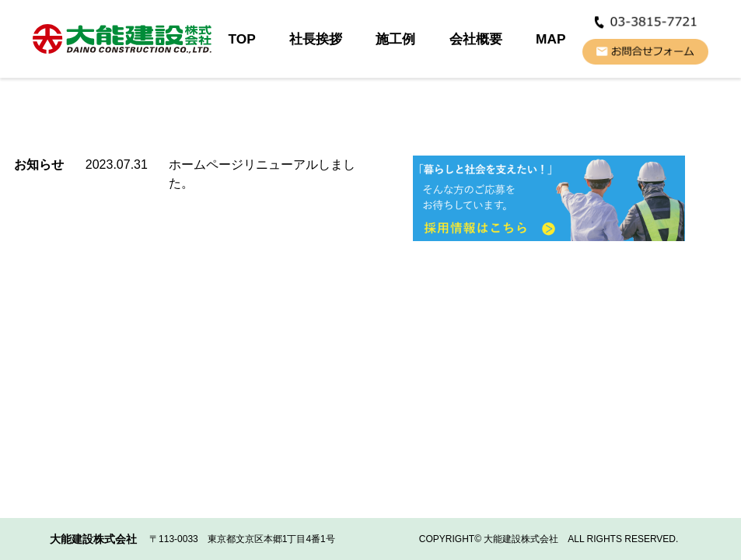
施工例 (395, 39)
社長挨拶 (316, 39)
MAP (551, 39)
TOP (241, 39)
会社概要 (476, 39)
